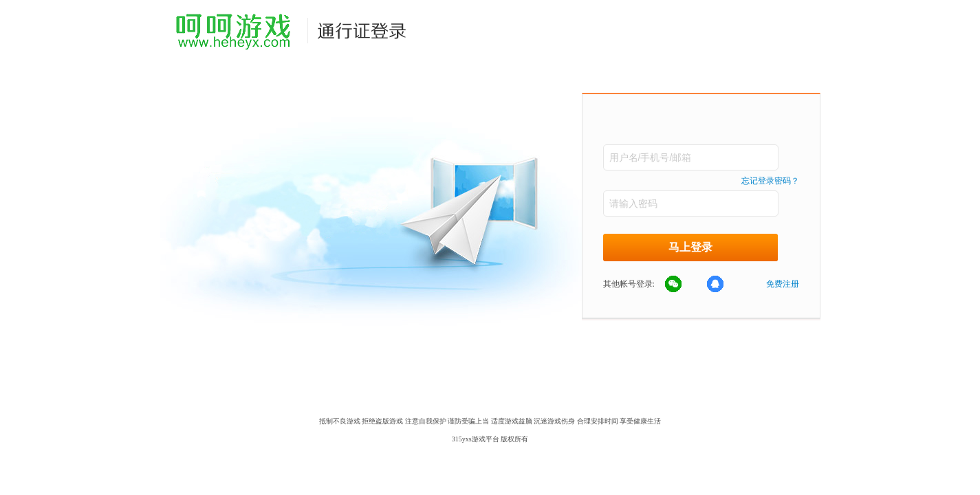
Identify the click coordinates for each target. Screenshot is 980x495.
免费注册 (783, 284)
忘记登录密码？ (770, 181)
